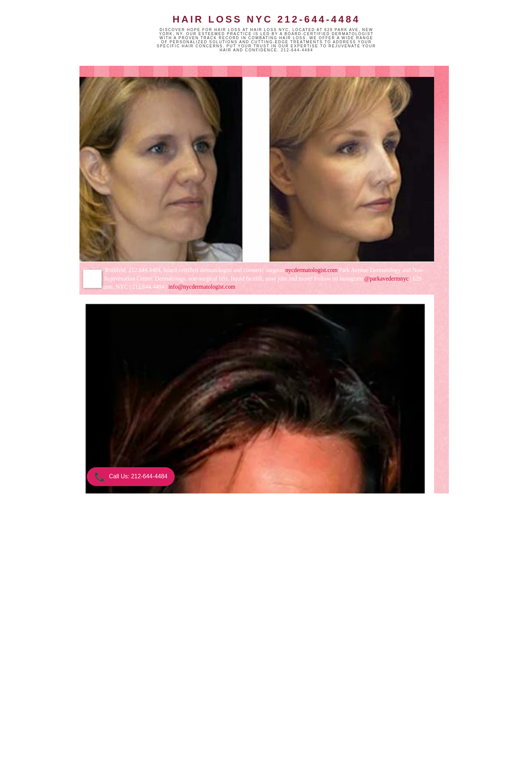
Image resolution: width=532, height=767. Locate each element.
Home (221, 729)
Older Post (285, 729)
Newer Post (155, 729)
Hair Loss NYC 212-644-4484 (266, 19)
